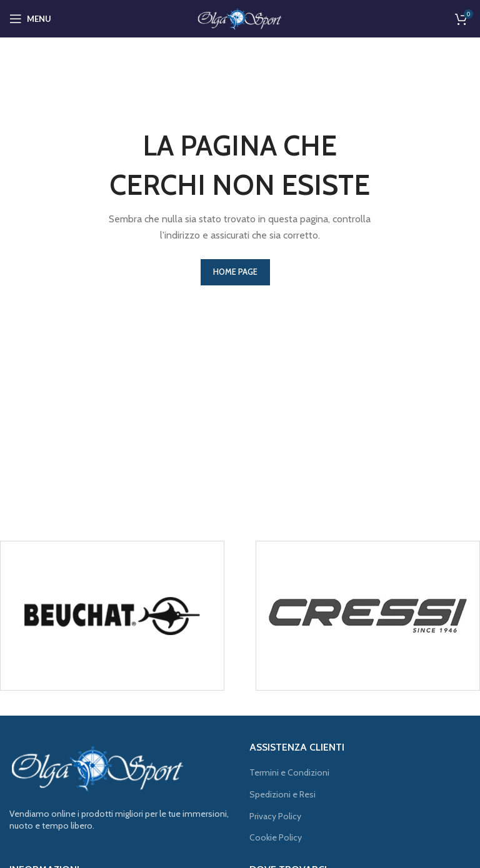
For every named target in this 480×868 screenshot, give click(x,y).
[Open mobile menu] (30, 19)
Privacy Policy (275, 816)
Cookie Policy (276, 837)
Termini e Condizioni (289, 772)
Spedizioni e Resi (282, 794)
